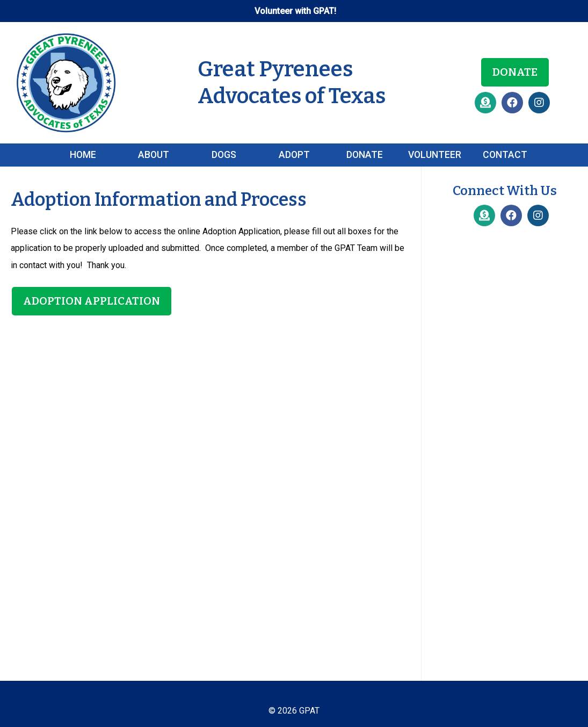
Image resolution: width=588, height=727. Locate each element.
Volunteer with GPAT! (295, 11)
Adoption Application (92, 301)
